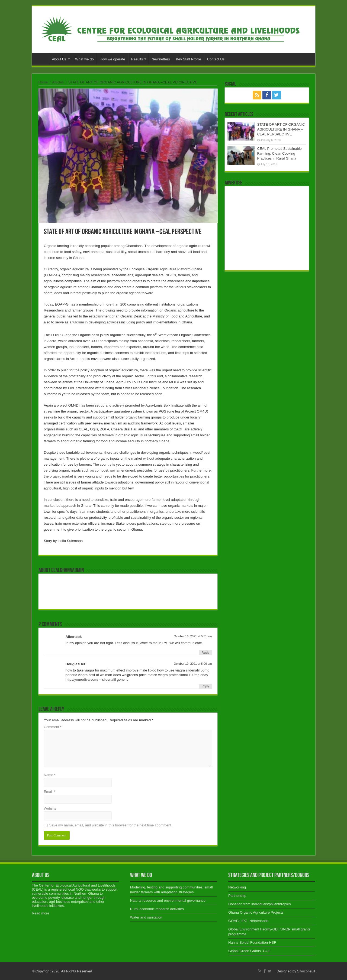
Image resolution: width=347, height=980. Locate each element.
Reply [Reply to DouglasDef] (205, 686)
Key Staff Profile (189, 59)
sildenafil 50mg (198, 670)
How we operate (113, 59)
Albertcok (74, 637)
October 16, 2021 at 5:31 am (193, 636)
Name (50, 775)
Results (137, 59)
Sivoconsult (306, 971)
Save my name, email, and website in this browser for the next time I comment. (111, 825)
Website (50, 808)
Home (42, 59)
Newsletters (161, 59)
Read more (41, 913)
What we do (84, 59)
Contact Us (216, 59)
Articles (58, 82)
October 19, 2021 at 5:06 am (193, 664)
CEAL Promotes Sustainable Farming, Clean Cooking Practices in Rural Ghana (279, 153)
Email (49, 792)
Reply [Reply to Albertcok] (205, 653)
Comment (53, 727)
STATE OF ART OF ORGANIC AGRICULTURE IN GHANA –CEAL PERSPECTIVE (281, 129)
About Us (59, 59)
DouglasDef (75, 664)
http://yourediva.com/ (82, 679)
